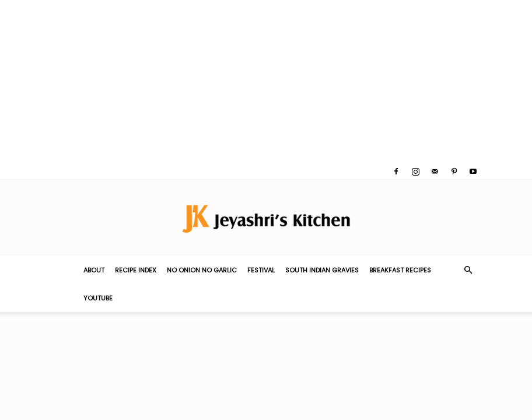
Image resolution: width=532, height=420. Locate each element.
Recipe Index (136, 270)
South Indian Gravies (322, 270)
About (94, 270)
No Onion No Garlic (202, 270)
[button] (468, 270)
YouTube (98, 298)
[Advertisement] (266, 82)
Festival (261, 270)
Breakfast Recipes (400, 270)
